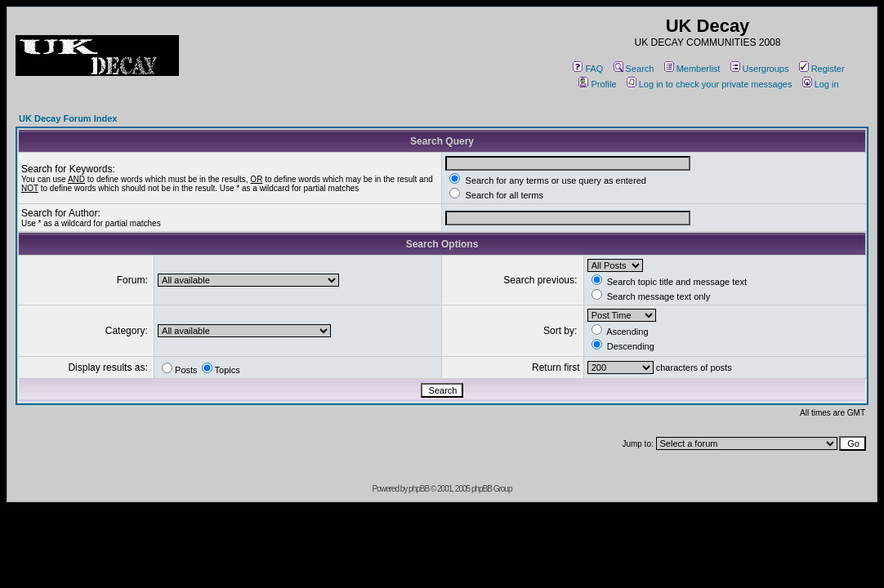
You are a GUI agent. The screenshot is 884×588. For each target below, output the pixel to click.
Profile (597, 84)
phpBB (419, 489)
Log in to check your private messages (710, 84)
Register (822, 69)
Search (634, 69)
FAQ (588, 69)
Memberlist (692, 69)
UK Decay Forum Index (68, 118)
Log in (821, 84)
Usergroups (760, 69)
